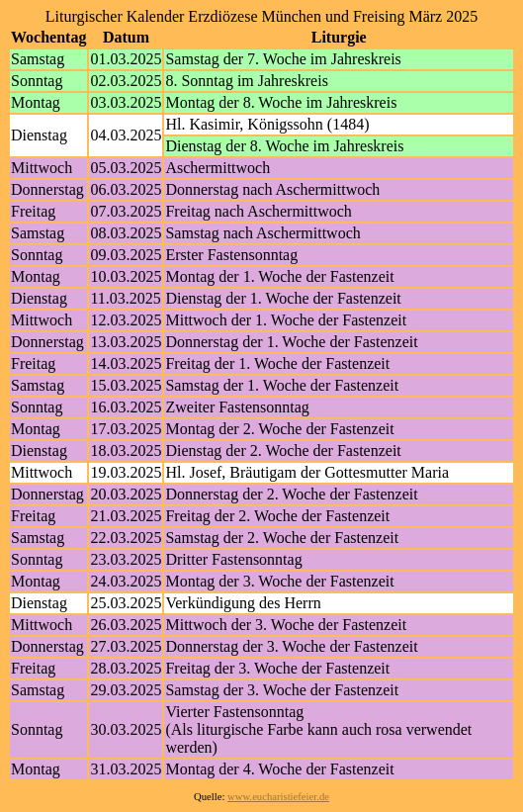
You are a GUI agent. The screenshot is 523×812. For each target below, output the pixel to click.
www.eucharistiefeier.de (278, 797)
